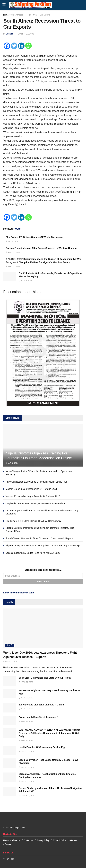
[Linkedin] (21, 46)
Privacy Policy (43, 840)
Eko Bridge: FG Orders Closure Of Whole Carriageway (35, 237)
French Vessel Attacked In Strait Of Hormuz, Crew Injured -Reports (39, 538)
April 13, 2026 (26, 722)
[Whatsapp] (28, 46)
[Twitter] (14, 46)
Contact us (28, 840)
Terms (8, 844)
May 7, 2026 (12, 241)
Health (10, 645)
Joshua (10, 34)
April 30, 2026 (13, 252)
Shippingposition (17, 828)
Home (6, 15)
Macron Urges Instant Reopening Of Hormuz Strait (31, 489)
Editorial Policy (59, 840)
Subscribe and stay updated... (43, 570)
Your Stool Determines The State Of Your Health (45, 678)
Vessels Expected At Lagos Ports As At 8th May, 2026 (33, 496)
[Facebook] (7, 46)
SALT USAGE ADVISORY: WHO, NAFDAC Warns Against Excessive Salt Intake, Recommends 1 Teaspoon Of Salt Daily (49, 733)
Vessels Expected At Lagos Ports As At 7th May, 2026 (33, 553)
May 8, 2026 (12, 463)
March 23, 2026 (27, 751)
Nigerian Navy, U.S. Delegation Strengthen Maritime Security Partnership (43, 546)
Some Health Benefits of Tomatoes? (38, 717)
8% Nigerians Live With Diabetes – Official (42, 705)
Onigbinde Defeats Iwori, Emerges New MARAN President (35, 503)
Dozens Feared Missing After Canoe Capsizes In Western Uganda (41, 248)
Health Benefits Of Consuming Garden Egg (42, 747)
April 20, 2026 (26, 698)
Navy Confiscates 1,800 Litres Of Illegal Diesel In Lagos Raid (36, 482)
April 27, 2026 (10, 662)
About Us (16, 840)
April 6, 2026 (25, 281)
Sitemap (73, 840)
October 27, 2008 (26, 34)
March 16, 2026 (27, 781)
